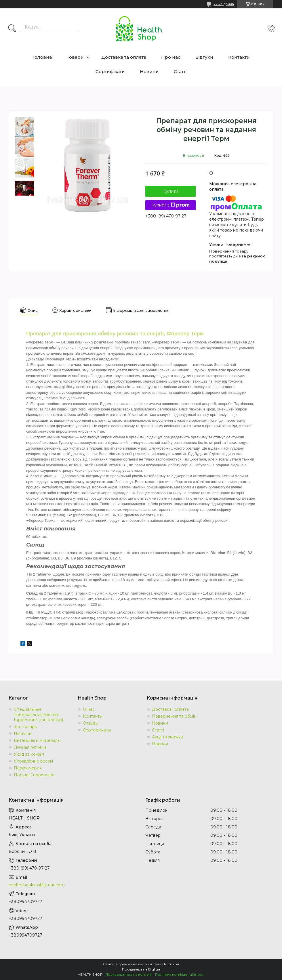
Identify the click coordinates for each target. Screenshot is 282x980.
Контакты (93, 716)
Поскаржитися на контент (129, 974)
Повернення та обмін (174, 716)
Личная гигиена (30, 747)
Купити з (170, 205)
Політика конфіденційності (180, 974)
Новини (149, 71)
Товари (75, 57)
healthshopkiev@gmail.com (37, 885)
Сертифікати (110, 71)
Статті (180, 71)
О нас (89, 709)
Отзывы (91, 723)
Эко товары (26, 727)
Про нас (171, 57)
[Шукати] (12, 29)
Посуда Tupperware (34, 775)
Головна (42, 57)
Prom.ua (172, 964)
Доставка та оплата (124, 57)
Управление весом (33, 761)
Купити (171, 191)
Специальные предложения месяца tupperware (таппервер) (38, 715)
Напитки (23, 733)
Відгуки (204, 57)
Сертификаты (97, 730)
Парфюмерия (28, 768)
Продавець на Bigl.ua (141, 969)
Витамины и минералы (37, 740)
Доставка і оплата (170, 709)
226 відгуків (224, 4)
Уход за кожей (29, 754)
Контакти (239, 57)
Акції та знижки (168, 737)
